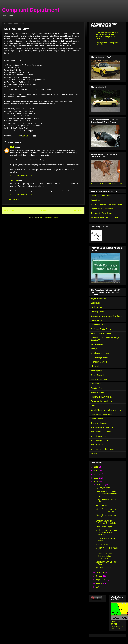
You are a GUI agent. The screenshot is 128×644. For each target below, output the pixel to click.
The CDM (14, 180)
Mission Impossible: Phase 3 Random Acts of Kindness (107, 533)
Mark (12, 147)
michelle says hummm (100, 357)
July (98, 587)
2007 (96, 481)
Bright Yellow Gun (98, 299)
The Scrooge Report (104, 527)
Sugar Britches (97, 419)
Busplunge (95, 303)
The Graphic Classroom (101, 432)
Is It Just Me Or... (103, 544)
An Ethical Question (104, 568)
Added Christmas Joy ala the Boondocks (106, 516)
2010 (96, 471)
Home (44, 211)
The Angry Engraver (99, 423)
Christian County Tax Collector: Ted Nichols (106, 522)
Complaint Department (31, 10)
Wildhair (94, 454)
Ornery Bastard (97, 375)
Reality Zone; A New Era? (102, 397)
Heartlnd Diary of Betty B (101, 334)
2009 (96, 474)
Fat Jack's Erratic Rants (101, 329)
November (101, 572)
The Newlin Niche (98, 445)
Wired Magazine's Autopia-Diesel (105, 217)
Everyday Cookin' (98, 325)
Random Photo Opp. (104, 505)
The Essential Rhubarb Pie (102, 427)
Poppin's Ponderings (99, 388)
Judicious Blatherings (100, 353)
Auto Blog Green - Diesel (101, 196)
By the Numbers (98, 307)
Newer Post (10, 211)
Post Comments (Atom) (49, 217)
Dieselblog (95, 200)
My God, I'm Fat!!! (103, 488)
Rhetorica (95, 406)
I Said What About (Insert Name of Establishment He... (106, 494)
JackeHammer (97, 344)
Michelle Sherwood (99, 362)
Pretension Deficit (98, 392)
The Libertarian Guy (99, 436)
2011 (96, 467)
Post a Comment (14, 199)
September (101, 580)
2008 (96, 478)
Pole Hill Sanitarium (99, 379)
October (100, 576)
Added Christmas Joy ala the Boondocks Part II (106, 510)
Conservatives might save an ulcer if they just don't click (107, 34)
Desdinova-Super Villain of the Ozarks (107, 316)
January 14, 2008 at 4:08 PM (21, 175)
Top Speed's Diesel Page (101, 213)
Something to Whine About (102, 414)
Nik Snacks (96, 366)
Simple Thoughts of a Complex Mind (106, 410)
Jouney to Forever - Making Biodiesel (106, 204)
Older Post (77, 211)
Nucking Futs (96, 371)
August (99, 583)
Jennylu (94, 349)
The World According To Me (102, 449)
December (101, 485)
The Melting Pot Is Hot (100, 441)
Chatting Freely (97, 312)
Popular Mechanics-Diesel (102, 209)
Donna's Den (96, 320)
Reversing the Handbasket (102, 401)
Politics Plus (96, 384)
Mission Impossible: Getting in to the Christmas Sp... (104, 556)
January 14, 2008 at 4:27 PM (21, 194)
